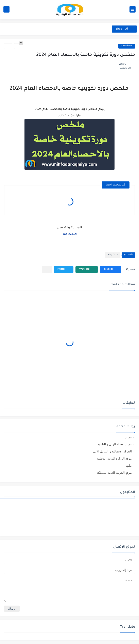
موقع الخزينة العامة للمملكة (114, 473)
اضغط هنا (70, 234)
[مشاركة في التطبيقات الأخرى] (47, 270)
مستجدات (127, 46)
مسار (128, 437)
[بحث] (6, 9)
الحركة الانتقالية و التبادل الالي (112, 451)
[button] (111, 270)
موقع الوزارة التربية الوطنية (114, 458)
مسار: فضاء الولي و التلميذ (115, 444)
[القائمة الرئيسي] (133, 9)
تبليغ (129, 466)
